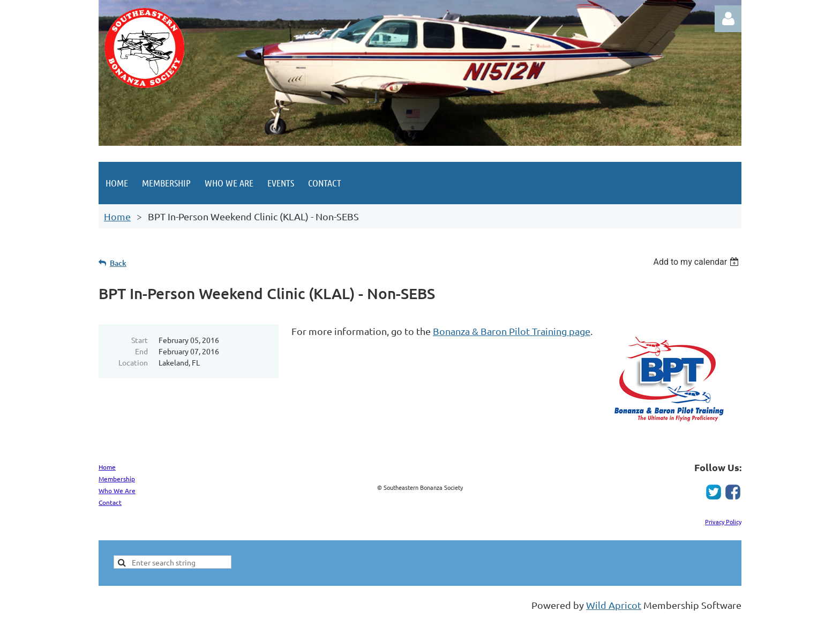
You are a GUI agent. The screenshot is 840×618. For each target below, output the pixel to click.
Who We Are (117, 490)
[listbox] (697, 262)
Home (117, 216)
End (141, 351)
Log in (728, 19)
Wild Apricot (614, 605)
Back (118, 263)
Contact (110, 502)
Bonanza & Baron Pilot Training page (512, 331)
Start (140, 340)
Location (133, 362)
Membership (117, 479)
